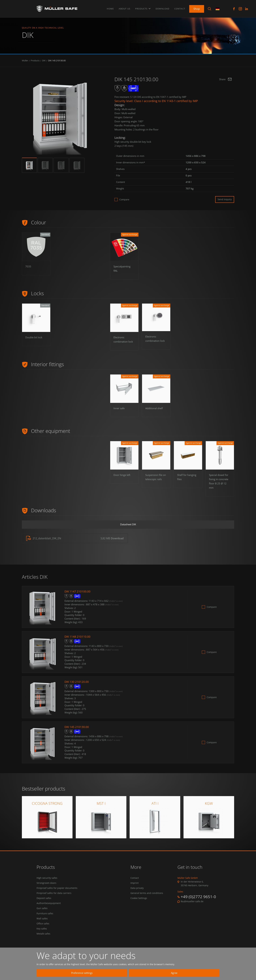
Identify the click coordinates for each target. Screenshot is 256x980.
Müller (25, 63)
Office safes (43, 931)
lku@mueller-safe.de (192, 906)
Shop (197, 8)
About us (124, 8)
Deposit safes (44, 904)
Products (143, 8)
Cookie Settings (139, 904)
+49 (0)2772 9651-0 (198, 901)
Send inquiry (225, 202)
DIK (44, 63)
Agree (185, 973)
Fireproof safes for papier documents (57, 893)
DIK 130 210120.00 (77, 686)
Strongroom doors (46, 888)
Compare (124, 202)
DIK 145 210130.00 (57, 63)
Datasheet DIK (128, 528)
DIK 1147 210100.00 (78, 596)
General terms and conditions (147, 898)
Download (163, 8)
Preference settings (124, 973)
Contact (180, 8)
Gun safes (42, 915)
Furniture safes (45, 920)
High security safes (47, 882)
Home (110, 8)
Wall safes (42, 925)
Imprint (135, 888)
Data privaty (137, 893)
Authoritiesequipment (49, 909)
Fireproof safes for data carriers (54, 898)
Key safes (42, 936)
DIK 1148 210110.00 (78, 641)
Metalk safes (43, 942)
